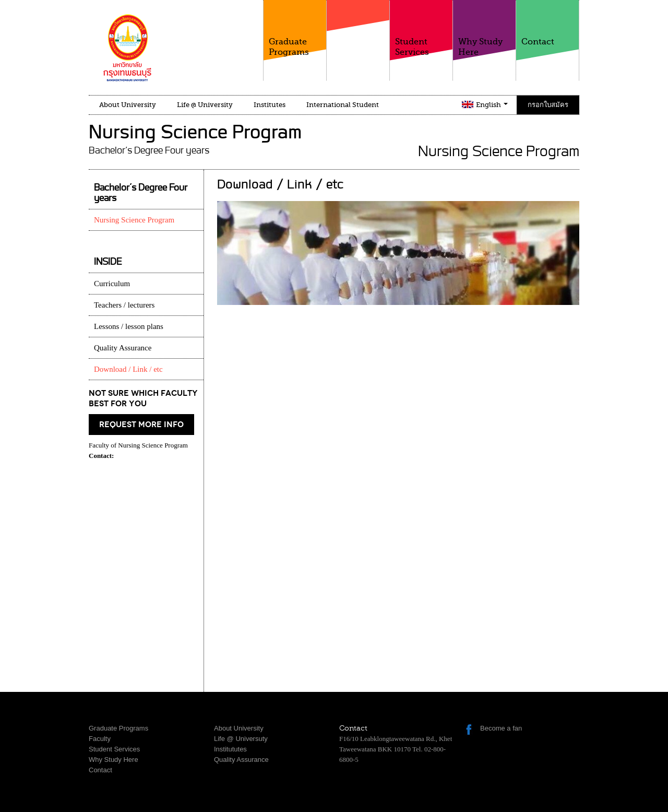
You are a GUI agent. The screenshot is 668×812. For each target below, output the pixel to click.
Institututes (230, 749)
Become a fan (501, 728)
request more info (141, 425)
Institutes (270, 105)
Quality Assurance (123, 348)
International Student (343, 105)
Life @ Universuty (241, 739)
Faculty (358, 36)
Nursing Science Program (134, 220)
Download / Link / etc (128, 369)
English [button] (492, 105)
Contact (547, 23)
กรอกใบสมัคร (548, 105)
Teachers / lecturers (124, 305)
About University (128, 105)
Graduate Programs (295, 28)
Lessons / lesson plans (129, 326)
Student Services (421, 28)
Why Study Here (484, 28)
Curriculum (112, 284)
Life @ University (205, 105)
